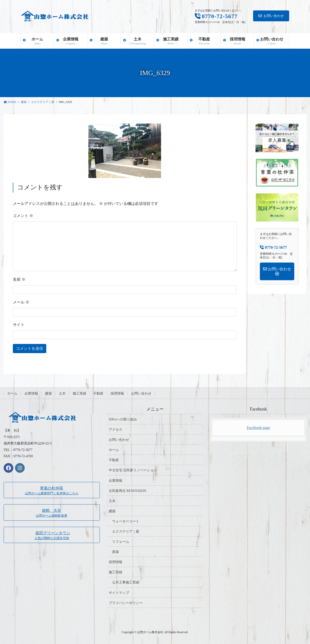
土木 (62, 393)
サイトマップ (119, 593)
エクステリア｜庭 (126, 531)
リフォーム (121, 542)
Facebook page (258, 428)
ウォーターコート (126, 521)
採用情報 (117, 393)
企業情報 (31, 393)
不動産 (98, 393)
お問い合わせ (271, 16)
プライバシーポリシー (126, 603)
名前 (19, 279)
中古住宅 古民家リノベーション (133, 470)
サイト (19, 325)
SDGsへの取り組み (123, 419)
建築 (48, 393)
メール (21, 302)
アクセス (116, 430)
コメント (23, 216)
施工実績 (79, 393)
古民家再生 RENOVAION (128, 491)
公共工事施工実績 (126, 582)
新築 (116, 552)
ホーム (12, 393)
